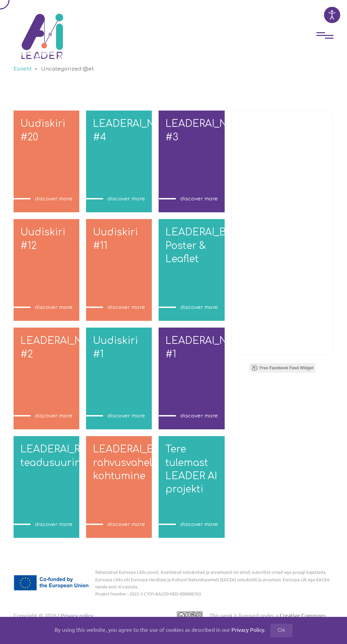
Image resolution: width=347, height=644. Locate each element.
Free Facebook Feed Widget (282, 368)
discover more (54, 199)
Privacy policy (76, 615)
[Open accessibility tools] (332, 15)
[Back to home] (42, 31)
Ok (281, 630)
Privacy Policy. (249, 629)
